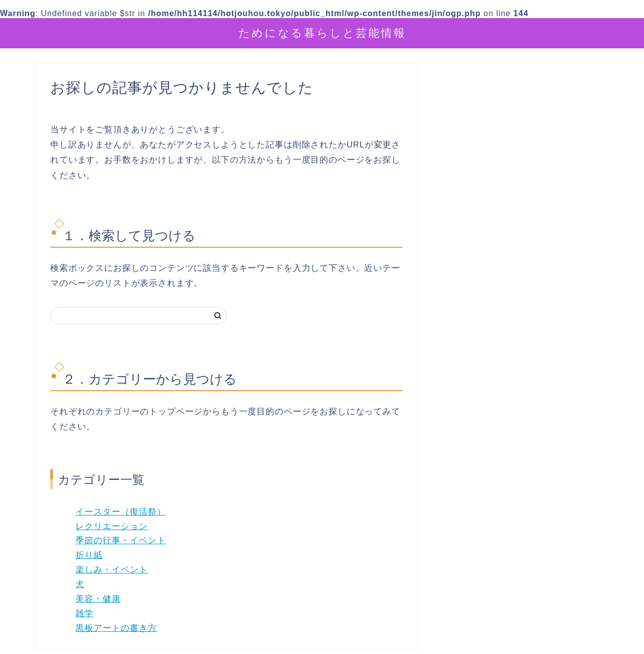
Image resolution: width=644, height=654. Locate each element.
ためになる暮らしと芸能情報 (322, 32)
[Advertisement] (526, 303)
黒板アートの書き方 (116, 628)
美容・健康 (98, 599)
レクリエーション (112, 526)
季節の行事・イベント (121, 540)
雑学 (85, 613)
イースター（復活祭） (121, 512)
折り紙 (89, 555)
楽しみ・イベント (112, 570)
